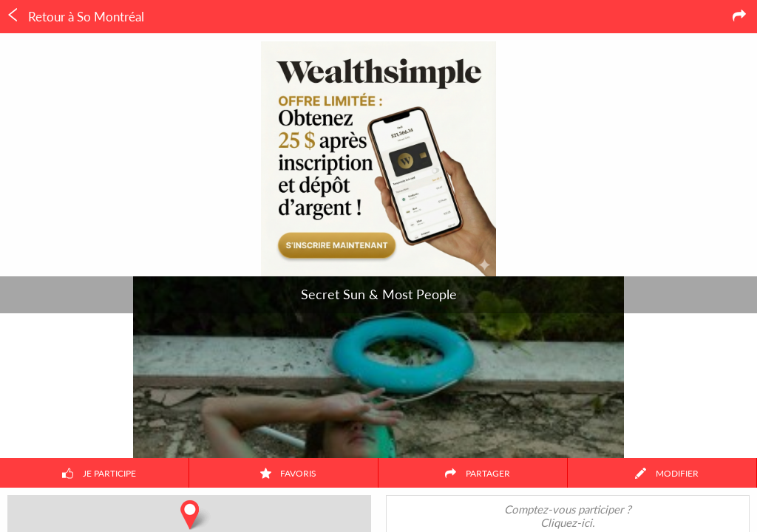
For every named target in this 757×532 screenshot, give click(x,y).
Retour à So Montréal (75, 16)
